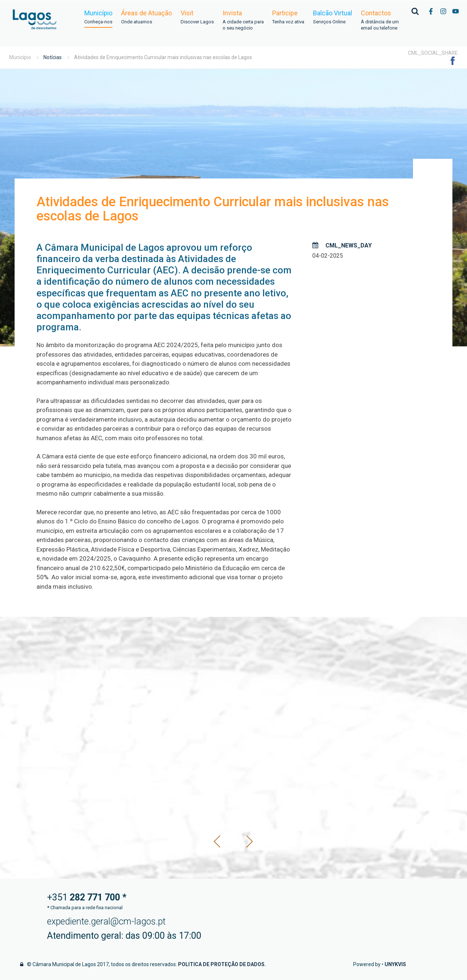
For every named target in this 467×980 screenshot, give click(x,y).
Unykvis (395, 964)
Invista (243, 20)
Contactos (380, 20)
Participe (288, 17)
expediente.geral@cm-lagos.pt (106, 921)
